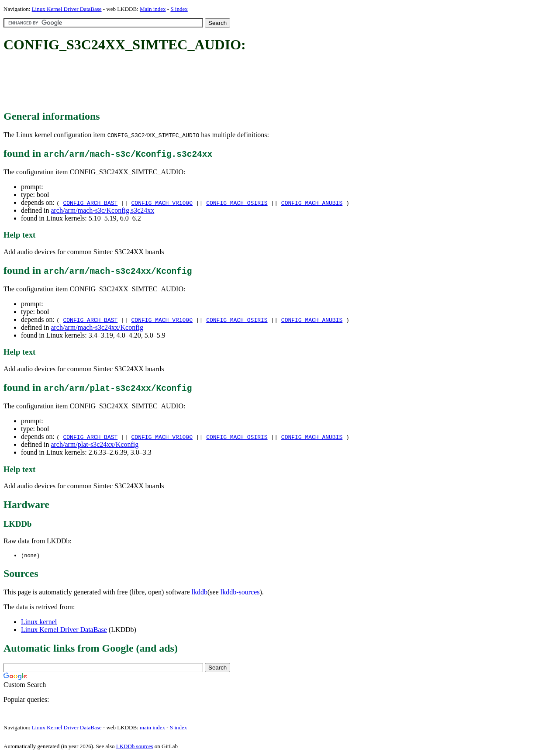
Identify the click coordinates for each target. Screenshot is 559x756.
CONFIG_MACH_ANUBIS (312, 203)
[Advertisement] (162, 82)
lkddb (200, 592)
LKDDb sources (135, 747)
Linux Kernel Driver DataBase (67, 9)
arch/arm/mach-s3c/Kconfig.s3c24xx (102, 210)
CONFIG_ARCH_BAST (90, 203)
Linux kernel (39, 622)
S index (179, 9)
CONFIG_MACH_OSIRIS (237, 203)
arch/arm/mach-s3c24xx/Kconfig (97, 327)
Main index (153, 9)
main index (152, 728)
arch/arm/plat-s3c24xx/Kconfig (95, 444)
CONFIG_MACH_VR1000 (162, 203)
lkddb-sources (240, 592)
